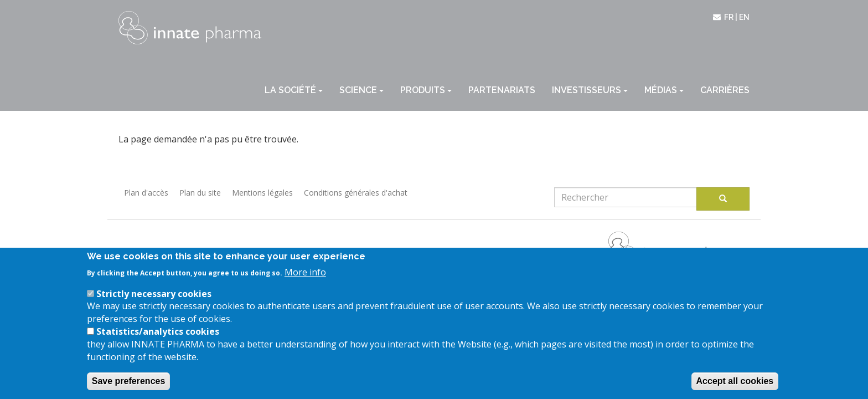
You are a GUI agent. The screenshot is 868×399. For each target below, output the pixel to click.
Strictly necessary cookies (154, 306)
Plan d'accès (146, 193)
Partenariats (502, 90)
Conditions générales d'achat (356, 193)
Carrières (725, 90)
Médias (664, 90)
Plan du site (200, 193)
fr (729, 17)
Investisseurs (590, 90)
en (744, 17)
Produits (426, 90)
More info (305, 285)
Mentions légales (262, 193)
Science (361, 90)
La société (294, 90)
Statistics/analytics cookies (158, 344)
